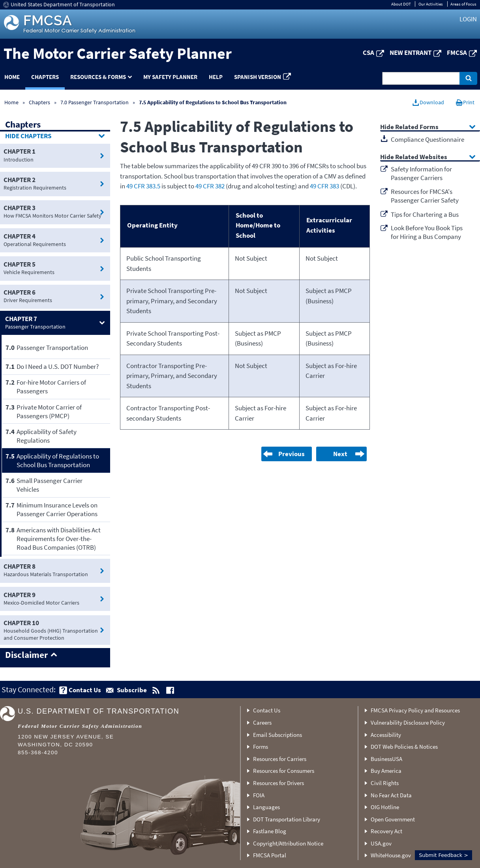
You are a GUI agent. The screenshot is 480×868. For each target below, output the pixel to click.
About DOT (401, 4)
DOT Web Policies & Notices (404, 747)
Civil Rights (385, 783)
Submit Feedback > (443, 855)
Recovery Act (386, 831)
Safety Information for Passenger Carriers (421, 173)
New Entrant (411, 53)
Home (11, 102)
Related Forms (417, 127)
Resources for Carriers (280, 759)
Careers (262, 722)
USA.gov (381, 843)
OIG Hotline (385, 807)
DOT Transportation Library (287, 819)
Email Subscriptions (277, 735)
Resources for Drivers (278, 783)
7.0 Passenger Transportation (95, 102)
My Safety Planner (170, 77)
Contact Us (267, 710)
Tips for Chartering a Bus (425, 214)
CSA (368, 53)
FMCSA (457, 53)
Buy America (386, 771)
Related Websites (421, 157)
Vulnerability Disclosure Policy (408, 722)
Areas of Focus (463, 4)
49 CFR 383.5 (143, 186)
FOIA (259, 795)
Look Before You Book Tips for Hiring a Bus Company (427, 232)
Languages (266, 807)
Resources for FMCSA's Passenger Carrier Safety (425, 196)
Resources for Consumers (284, 771)
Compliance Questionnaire (427, 139)
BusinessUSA (386, 759)
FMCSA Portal (270, 855)
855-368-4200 (38, 752)
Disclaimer (26, 655)
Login (468, 19)
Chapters (45, 77)
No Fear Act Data (391, 795)
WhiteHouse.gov (391, 855)
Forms (261, 747)
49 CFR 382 (210, 186)
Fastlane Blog (270, 831)
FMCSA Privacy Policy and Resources (415, 710)
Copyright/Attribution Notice (288, 843)
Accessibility (386, 735)
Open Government (393, 819)
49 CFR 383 (324, 186)
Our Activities (431, 4)
